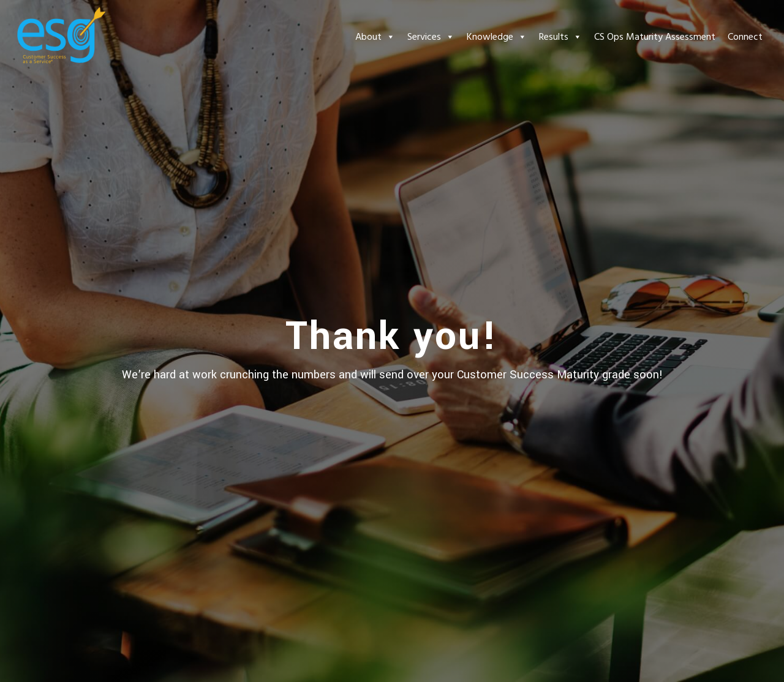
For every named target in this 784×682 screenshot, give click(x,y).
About (375, 37)
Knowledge (497, 37)
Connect (745, 37)
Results (560, 37)
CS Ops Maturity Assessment (655, 37)
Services (431, 37)
